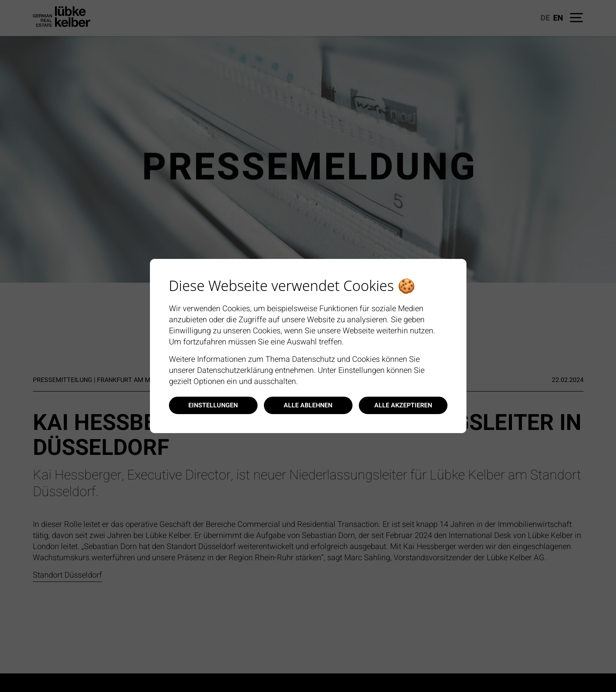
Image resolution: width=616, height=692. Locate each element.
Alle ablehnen (308, 405)
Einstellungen (213, 405)
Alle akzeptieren (403, 405)
